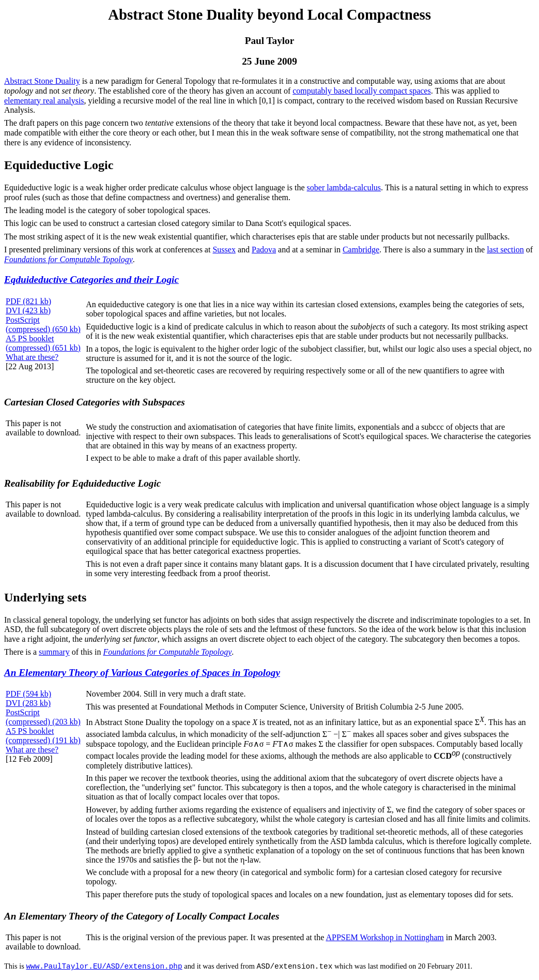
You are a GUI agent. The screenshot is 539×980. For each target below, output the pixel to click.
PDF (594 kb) (28, 694)
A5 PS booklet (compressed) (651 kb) (43, 343)
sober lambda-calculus (344, 187)
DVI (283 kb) (28, 703)
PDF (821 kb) (28, 301)
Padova (264, 250)
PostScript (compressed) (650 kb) (43, 325)
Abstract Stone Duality (42, 81)
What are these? (32, 357)
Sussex (224, 250)
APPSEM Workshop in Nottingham (384, 937)
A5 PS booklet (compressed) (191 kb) (43, 736)
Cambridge (361, 250)
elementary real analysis (44, 101)
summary (54, 652)
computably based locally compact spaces (361, 91)
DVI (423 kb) (28, 311)
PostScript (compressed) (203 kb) (43, 717)
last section (505, 250)
